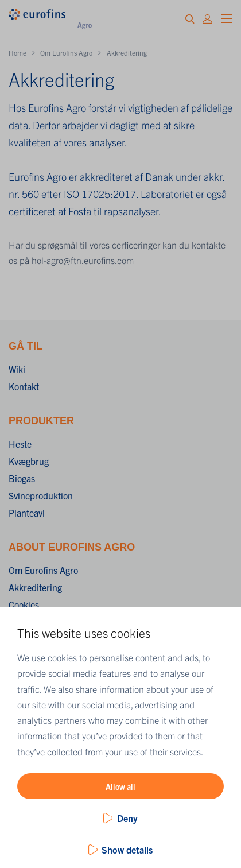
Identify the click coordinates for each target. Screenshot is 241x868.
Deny (127, 818)
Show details (127, 850)
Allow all (120, 786)
